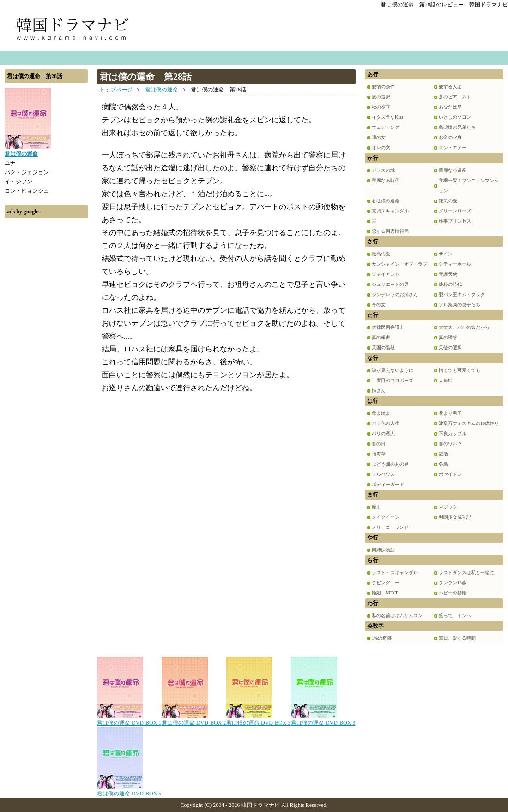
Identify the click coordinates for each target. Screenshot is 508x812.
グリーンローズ (455, 211)
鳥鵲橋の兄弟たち (457, 127)
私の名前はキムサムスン (397, 615)
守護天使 (448, 274)
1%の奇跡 (382, 638)
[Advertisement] (46, 362)
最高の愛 (381, 254)
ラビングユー (386, 583)
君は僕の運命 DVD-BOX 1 (129, 720)
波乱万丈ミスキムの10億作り (469, 423)
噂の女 (379, 137)
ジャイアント (386, 274)
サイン (446, 254)
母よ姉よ (381, 413)
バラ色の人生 (386, 423)
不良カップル (453, 433)
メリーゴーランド (390, 527)
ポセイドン (450, 474)
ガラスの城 (383, 170)
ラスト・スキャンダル (395, 573)
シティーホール (455, 264)
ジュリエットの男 (390, 284)
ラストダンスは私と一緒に (466, 573)
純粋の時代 (450, 284)
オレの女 (381, 148)
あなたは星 (450, 107)
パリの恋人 (383, 433)
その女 (379, 305)
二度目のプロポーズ (393, 380)
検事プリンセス (455, 221)
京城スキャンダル (390, 211)
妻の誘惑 (448, 337)
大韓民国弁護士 (388, 327)
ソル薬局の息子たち (460, 305)
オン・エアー (453, 148)
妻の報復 (381, 337)
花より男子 (450, 413)
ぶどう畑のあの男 (390, 464)
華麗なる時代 (386, 180)
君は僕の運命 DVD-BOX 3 (258, 720)
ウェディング (386, 127)
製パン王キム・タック (462, 294)
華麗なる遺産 (453, 170)
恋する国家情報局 (390, 231)
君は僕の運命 (162, 90)
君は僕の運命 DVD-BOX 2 (194, 720)
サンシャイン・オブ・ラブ (399, 264)
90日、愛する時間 (457, 638)
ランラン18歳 (453, 583)
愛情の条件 (383, 87)
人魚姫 (446, 380)
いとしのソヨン (455, 117)
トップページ (116, 90)
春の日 (379, 444)
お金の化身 (450, 137)
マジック (448, 507)
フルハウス (383, 474)
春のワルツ (450, 444)
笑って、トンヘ (455, 615)
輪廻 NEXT (385, 593)
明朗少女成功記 (455, 517)
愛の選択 (381, 97)
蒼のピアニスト (455, 97)
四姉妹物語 (383, 550)
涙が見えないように (393, 370)
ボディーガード (388, 484)
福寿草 (379, 454)
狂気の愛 (448, 201)
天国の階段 (383, 348)
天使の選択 (450, 348)
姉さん (379, 391)
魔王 (376, 507)
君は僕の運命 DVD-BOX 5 (129, 790)
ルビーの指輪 (453, 593)
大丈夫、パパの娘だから (464, 327)
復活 (443, 454)
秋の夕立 (381, 107)
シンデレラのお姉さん (395, 294)
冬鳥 (443, 464)
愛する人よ (450, 87)
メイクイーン (386, 517)
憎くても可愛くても (460, 370)
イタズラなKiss (387, 117)
